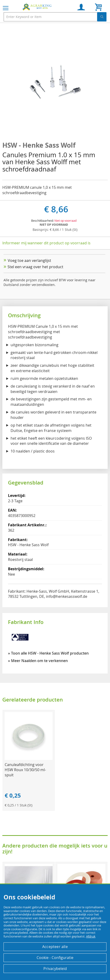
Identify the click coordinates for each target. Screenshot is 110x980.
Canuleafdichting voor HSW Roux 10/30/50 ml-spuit (25, 770)
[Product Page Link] (29, 759)
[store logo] (38, 7)
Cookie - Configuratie (55, 958)
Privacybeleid (55, 969)
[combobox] (55, 17)
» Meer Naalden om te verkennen (38, 661)
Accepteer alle (55, 947)
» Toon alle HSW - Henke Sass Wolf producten (48, 653)
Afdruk (91, 936)
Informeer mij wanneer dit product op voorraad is (46, 243)
